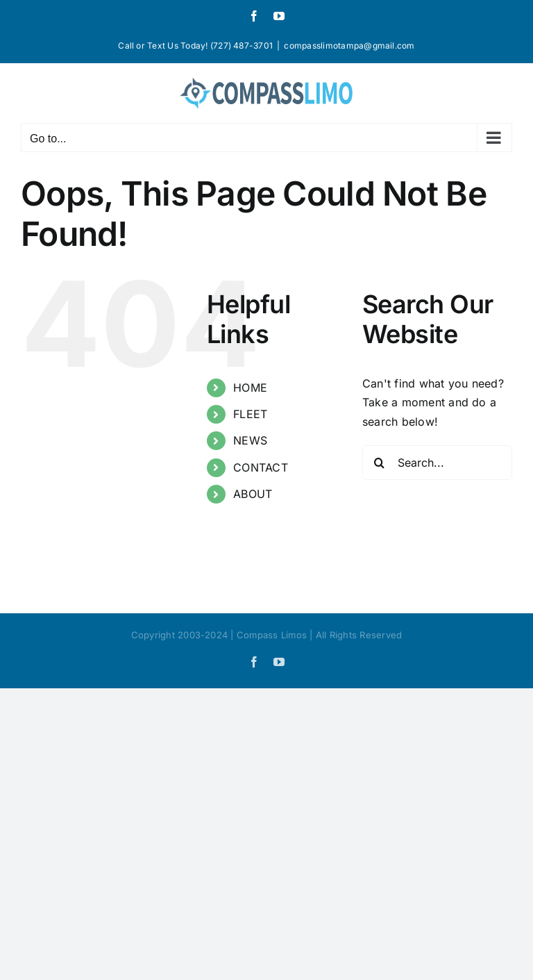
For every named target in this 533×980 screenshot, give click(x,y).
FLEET (250, 414)
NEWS (250, 440)
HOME (250, 388)
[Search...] (437, 463)
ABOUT (253, 494)
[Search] (380, 463)
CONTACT (261, 467)
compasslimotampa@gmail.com (349, 45)
